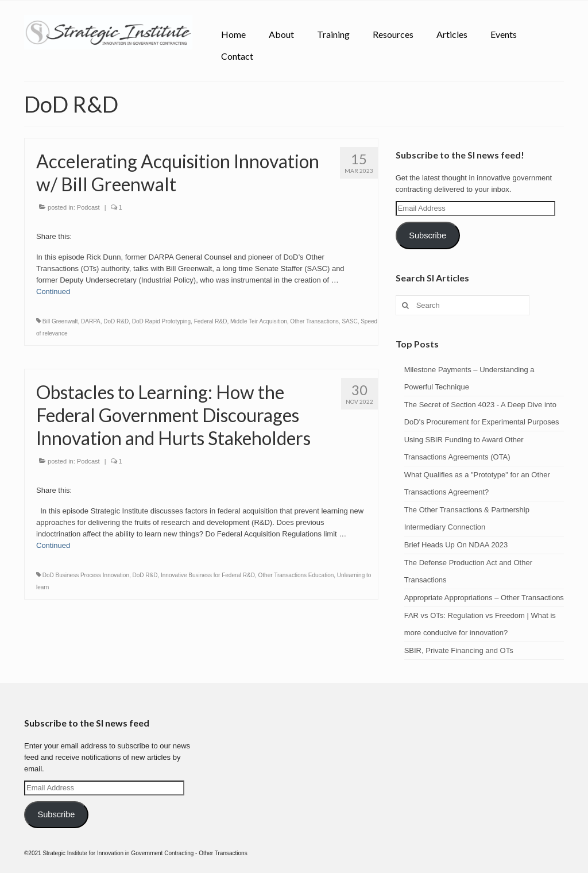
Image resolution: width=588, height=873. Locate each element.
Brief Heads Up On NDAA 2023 (457, 545)
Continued (53, 291)
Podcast (88, 207)
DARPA (91, 321)
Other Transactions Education (296, 575)
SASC (349, 321)
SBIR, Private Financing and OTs (459, 650)
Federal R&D (211, 321)
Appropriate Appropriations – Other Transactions (484, 598)
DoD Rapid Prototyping (161, 321)
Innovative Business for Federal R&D (208, 575)
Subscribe (428, 235)
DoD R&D (116, 321)
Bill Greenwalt (60, 321)
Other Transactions (314, 321)
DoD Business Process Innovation (86, 575)
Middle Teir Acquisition (259, 321)
